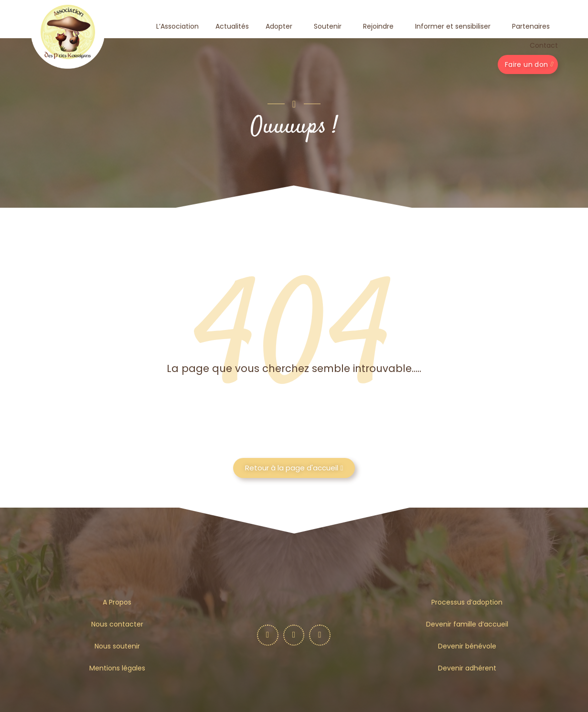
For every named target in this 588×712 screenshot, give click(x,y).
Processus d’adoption (467, 602)
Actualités (232, 26)
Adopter (281, 26)
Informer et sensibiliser (455, 26)
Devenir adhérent (467, 668)
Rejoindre (381, 26)
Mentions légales (117, 668)
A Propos (117, 602)
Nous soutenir (117, 646)
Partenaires (531, 26)
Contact (544, 45)
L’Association (177, 26)
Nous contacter (117, 624)
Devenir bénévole (467, 646)
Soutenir (330, 26)
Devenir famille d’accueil (467, 624)
